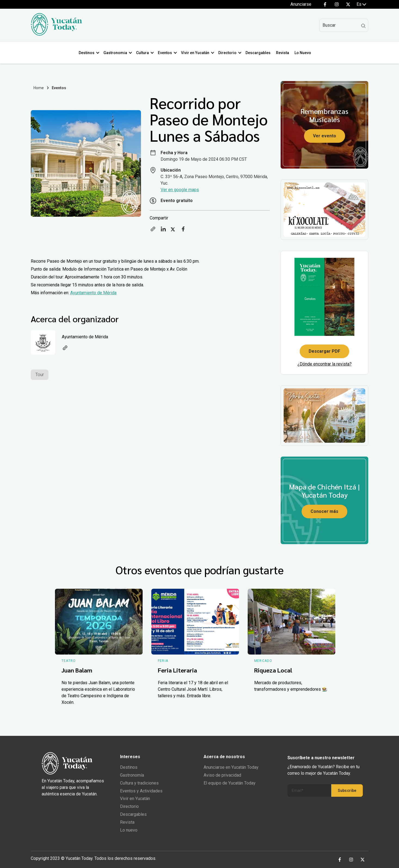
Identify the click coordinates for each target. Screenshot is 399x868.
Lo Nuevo (304, 53)
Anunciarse (301, 4)
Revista (284, 53)
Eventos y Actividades (141, 791)
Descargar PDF (324, 351)
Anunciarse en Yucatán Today (231, 767)
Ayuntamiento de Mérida (93, 293)
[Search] (344, 25)
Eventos (166, 53)
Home (39, 88)
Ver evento (325, 136)
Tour (40, 375)
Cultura (144, 53)
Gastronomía (132, 775)
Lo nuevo (129, 830)
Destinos (88, 53)
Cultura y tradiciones (139, 783)
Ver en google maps (180, 190)
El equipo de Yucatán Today (230, 783)
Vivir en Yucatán (196, 53)
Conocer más (324, 511)
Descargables (259, 53)
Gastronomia (116, 53)
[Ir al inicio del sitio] (56, 34)
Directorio (228, 53)
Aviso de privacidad (222, 775)
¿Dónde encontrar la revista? (325, 364)
